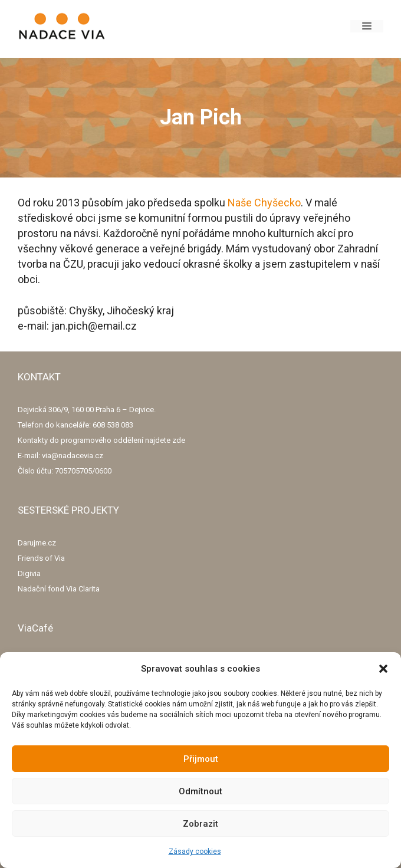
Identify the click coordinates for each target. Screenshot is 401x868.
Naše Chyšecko (264, 203)
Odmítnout (200, 791)
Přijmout (201, 759)
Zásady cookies (195, 851)
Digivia (29, 573)
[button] (383, 669)
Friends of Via (41, 558)
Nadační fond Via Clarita (59, 589)
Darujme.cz (37, 543)
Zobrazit (200, 824)
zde (179, 440)
